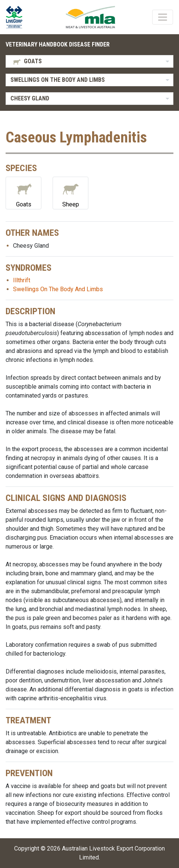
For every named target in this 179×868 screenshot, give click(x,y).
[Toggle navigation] (163, 17)
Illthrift (22, 280)
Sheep (70, 192)
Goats (23, 192)
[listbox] (89, 61)
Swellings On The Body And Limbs (58, 289)
